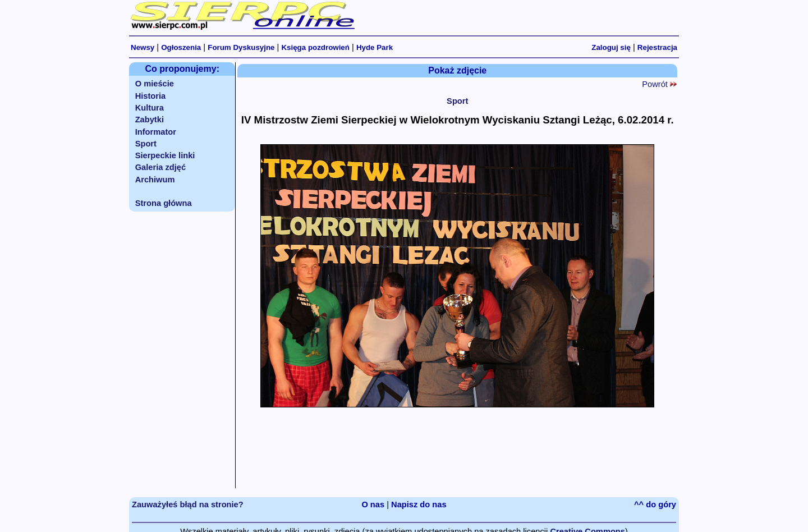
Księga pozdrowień (315, 47)
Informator (156, 132)
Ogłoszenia (181, 47)
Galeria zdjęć (160, 167)
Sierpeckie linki (165, 155)
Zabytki (150, 120)
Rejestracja (657, 47)
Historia (151, 96)
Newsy (143, 47)
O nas (373, 505)
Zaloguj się (611, 47)
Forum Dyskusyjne (241, 47)
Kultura (150, 108)
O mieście (155, 84)
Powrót (659, 84)
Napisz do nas (419, 505)
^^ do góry (655, 505)
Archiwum (155, 180)
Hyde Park (375, 47)
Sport (146, 144)
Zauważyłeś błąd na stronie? (188, 505)
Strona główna (164, 203)
